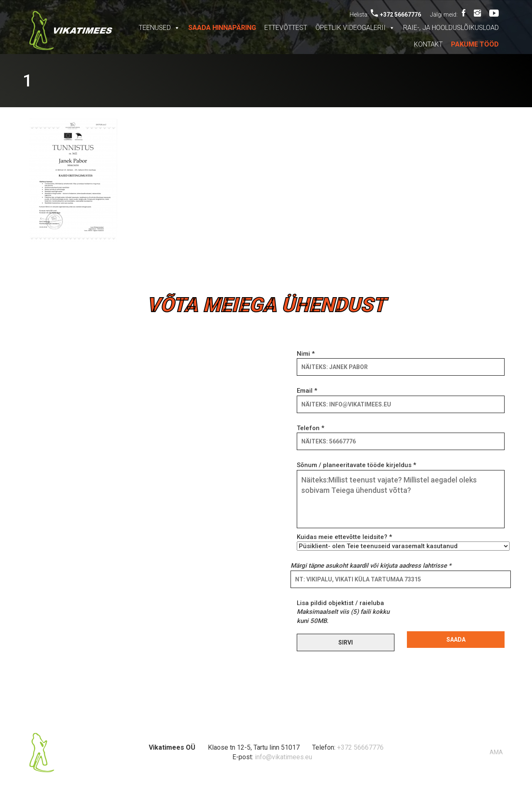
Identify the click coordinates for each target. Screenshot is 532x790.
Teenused (159, 28)
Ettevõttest (286, 28)
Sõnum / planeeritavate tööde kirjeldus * (401, 495)
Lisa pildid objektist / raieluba (343, 612)
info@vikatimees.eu (283, 757)
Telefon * (401, 435)
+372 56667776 (396, 15)
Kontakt (428, 44)
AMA (496, 752)
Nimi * (401, 360)
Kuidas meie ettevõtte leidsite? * (401, 541)
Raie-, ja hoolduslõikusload (451, 28)
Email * (401, 397)
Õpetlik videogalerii (355, 28)
